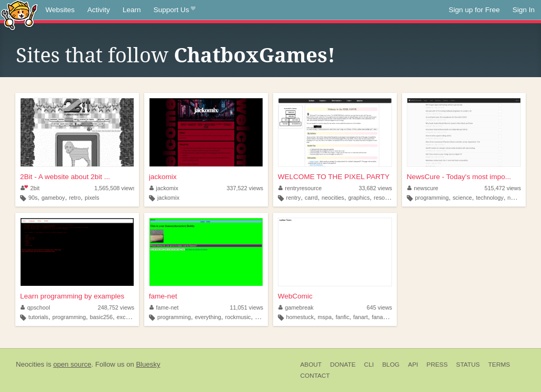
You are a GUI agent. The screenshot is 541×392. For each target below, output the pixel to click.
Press (437, 365)
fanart (361, 317)
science (463, 198)
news (514, 198)
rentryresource (300, 188)
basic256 (101, 317)
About (311, 365)
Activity (99, 10)
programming (432, 198)
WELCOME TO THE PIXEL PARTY (334, 177)
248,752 (116, 307)
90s (33, 198)
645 (379, 307)
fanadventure (389, 317)
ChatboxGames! (255, 55)
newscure (423, 188)
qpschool (35, 307)
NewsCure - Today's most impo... (459, 177)
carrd (311, 198)
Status (468, 365)
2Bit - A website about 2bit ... (65, 177)
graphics (359, 198)
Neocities (30, 364)
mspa (324, 317)
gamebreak (296, 307)
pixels (92, 198)
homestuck (300, 317)
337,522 (245, 188)
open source (72, 364)
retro (75, 198)
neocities (333, 198)
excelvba (128, 317)
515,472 (503, 188)
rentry (294, 198)
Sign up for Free (474, 10)
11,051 (246, 307)
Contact (315, 376)
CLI (369, 365)
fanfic (342, 317)
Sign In (524, 10)
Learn (132, 10)
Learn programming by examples (72, 296)
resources (386, 198)
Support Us (175, 10)
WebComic (295, 296)
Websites (60, 10)
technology (490, 198)
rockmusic (238, 317)
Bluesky (148, 364)
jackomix (163, 177)
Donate (343, 365)
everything (208, 317)
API (413, 365)
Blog (391, 365)
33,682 (375, 188)
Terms (499, 365)
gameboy (53, 198)
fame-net (163, 296)
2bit (30, 188)
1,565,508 (115, 188)
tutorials (39, 317)
